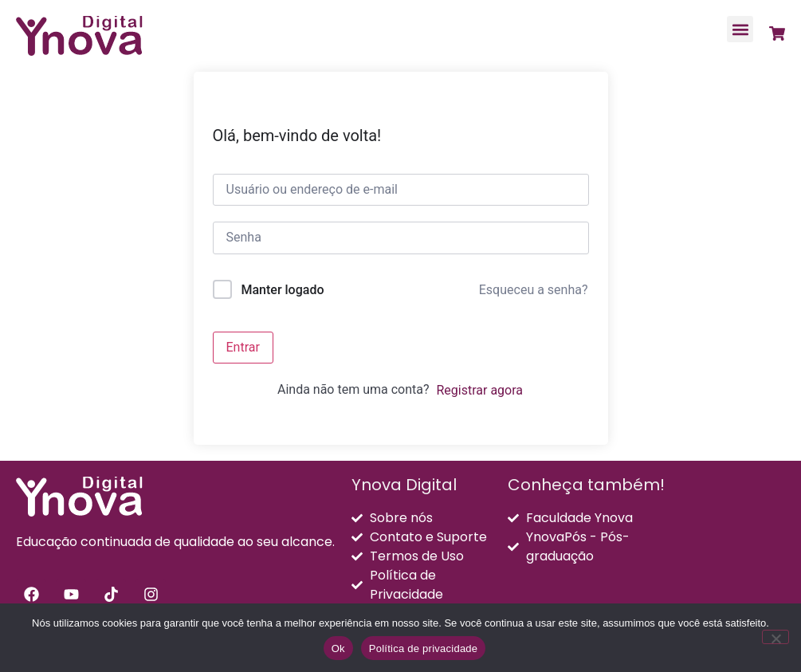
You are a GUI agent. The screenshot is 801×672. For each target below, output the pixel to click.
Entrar (243, 347)
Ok (338, 648)
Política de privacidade (424, 648)
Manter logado (282, 290)
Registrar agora (479, 390)
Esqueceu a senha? (534, 290)
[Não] (775, 637)
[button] (740, 29)
